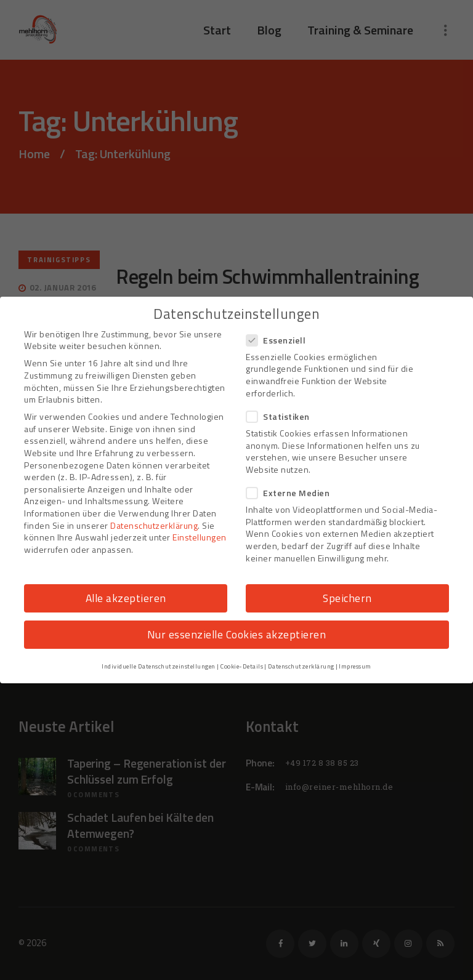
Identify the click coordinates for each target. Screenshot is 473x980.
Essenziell (280, 340)
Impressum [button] (355, 666)
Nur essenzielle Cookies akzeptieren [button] (237, 634)
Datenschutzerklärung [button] (301, 666)
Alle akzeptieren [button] (126, 598)
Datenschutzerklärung (154, 525)
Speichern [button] (347, 598)
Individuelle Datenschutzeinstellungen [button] (159, 666)
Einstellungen (200, 537)
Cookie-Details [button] (241, 666)
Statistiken (282, 416)
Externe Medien (292, 493)
